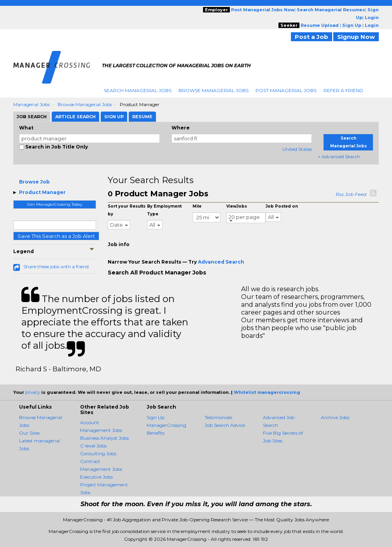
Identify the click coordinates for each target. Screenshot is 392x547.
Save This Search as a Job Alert (56, 236)
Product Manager (42, 192)
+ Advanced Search (339, 156)
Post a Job (311, 37)
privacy (33, 392)
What (26, 128)
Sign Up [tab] (114, 117)
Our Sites (29, 433)
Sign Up (156, 417)
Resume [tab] (142, 117)
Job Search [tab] (32, 117)
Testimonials (218, 417)
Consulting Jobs (98, 454)
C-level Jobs (93, 446)
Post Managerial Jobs (286, 90)
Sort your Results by (127, 210)
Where (181, 128)
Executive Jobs (96, 477)
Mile (197, 206)
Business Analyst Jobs (104, 438)
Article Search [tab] (75, 117)
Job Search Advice (225, 425)
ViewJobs (237, 206)
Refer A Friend (343, 90)
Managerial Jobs (31, 104)
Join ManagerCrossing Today (54, 204)
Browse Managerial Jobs (213, 90)
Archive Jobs (335, 417)
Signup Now (356, 37)
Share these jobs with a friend (56, 267)
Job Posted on (282, 206)
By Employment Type (164, 210)
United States (297, 149)
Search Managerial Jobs (138, 90)
